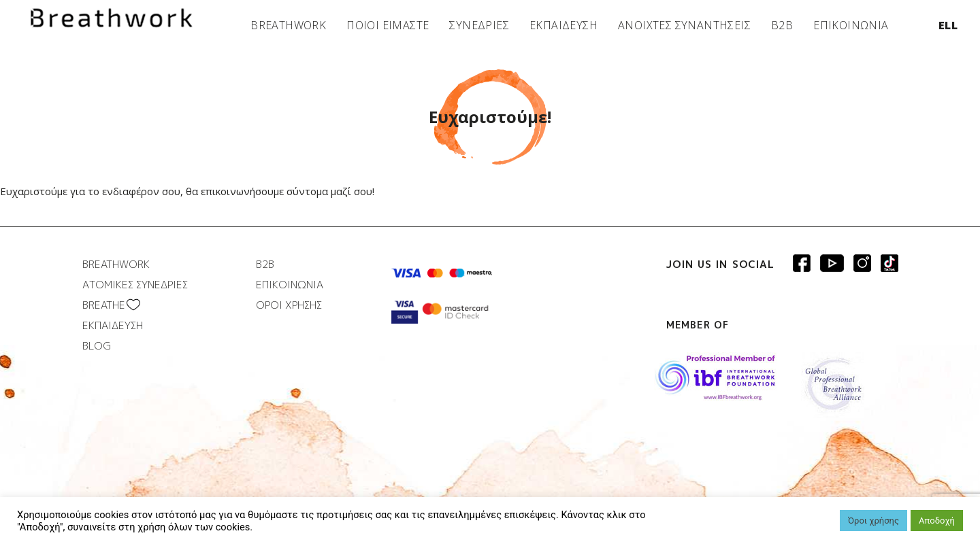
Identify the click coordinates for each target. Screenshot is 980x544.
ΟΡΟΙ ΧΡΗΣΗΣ (289, 305)
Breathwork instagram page (889, 263)
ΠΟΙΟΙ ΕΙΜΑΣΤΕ (388, 25)
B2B (782, 25)
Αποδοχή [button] (937, 521)
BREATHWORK (288, 25)
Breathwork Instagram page (862, 263)
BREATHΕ (104, 305)
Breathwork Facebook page (802, 263)
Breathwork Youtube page (832, 263)
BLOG (97, 346)
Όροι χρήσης (873, 521)
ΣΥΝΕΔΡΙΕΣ (479, 25)
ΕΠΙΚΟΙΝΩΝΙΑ (851, 25)
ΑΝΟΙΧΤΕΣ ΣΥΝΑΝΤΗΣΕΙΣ (684, 25)
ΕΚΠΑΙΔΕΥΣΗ (563, 25)
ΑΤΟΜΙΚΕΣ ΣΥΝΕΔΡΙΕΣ (135, 285)
